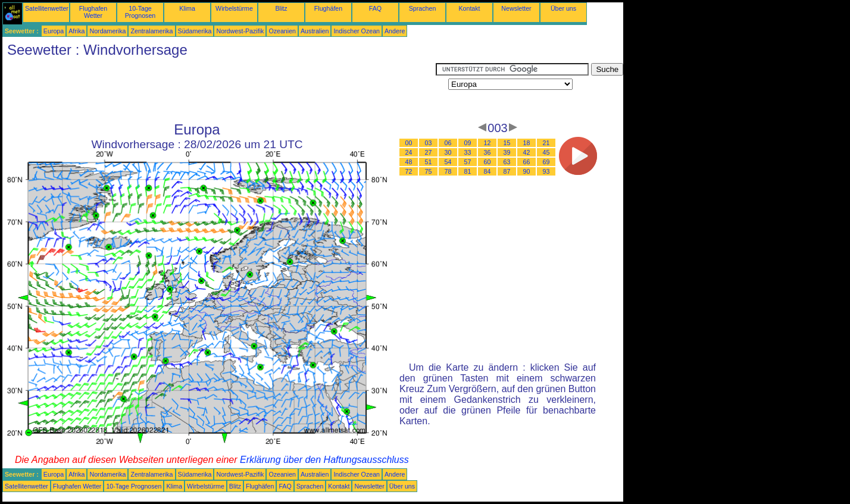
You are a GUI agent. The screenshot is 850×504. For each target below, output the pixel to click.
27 (429, 152)
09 (468, 143)
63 (507, 162)
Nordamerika (107, 31)
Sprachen (423, 8)
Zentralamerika (151, 31)
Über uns (563, 8)
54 (448, 162)
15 (507, 143)
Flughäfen (328, 8)
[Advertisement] (219, 90)
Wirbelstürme (234, 8)
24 (409, 152)
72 (409, 171)
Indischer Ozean (357, 31)
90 (527, 171)
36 (487, 152)
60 (487, 162)
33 (468, 152)
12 (487, 143)
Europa (54, 31)
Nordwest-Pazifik (240, 31)
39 (507, 152)
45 (546, 152)
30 (448, 152)
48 (409, 162)
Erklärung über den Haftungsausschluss (324, 460)
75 (429, 171)
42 (527, 152)
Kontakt (469, 8)
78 (448, 171)
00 (409, 143)
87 (507, 171)
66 (527, 162)
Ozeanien (282, 31)
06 (448, 143)
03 (429, 143)
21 (546, 143)
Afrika (76, 31)
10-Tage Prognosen (140, 12)
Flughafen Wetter (93, 12)
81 (468, 171)
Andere (395, 31)
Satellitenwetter (47, 8)
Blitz (281, 8)
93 (546, 171)
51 (429, 162)
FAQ (375, 8)
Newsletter (516, 8)
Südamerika (195, 31)
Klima (187, 8)
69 (546, 162)
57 (468, 162)
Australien (315, 31)
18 (527, 143)
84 (487, 171)
